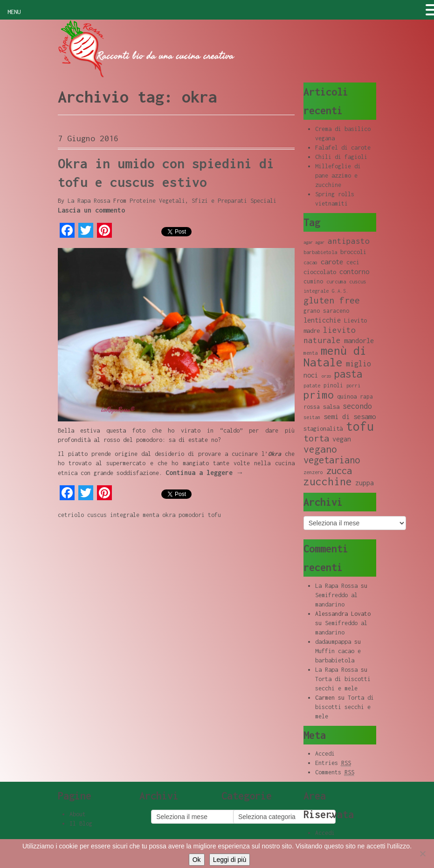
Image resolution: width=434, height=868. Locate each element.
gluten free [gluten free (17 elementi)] (332, 300)
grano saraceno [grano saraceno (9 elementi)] (326, 311)
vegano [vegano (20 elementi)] (320, 449)
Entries (333, 763)
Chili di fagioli (341, 157)
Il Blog (81, 823)
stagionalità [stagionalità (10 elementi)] (323, 428)
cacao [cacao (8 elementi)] (310, 262)
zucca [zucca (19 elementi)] (339, 471)
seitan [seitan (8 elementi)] (312, 417)
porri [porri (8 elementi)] (353, 386)
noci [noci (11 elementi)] (311, 375)
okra (169, 515)
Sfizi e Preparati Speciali (234, 201)
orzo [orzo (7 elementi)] (326, 376)
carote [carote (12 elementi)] (332, 262)
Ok (197, 860)
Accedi (325, 754)
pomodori (192, 515)
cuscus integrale (113, 515)
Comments (335, 772)
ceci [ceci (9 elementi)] (353, 262)
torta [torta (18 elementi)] (316, 438)
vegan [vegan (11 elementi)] (342, 439)
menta (151, 515)
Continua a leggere (205, 472)
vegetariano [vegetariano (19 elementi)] (332, 460)
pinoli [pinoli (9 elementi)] (333, 385)
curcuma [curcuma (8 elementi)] (336, 282)
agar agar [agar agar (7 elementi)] (314, 242)
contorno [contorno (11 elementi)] (354, 272)
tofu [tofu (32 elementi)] (360, 426)
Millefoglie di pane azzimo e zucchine (338, 176)
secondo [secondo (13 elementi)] (357, 406)
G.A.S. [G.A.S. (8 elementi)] (340, 291)
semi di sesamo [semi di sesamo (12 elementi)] (350, 416)
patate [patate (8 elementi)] (312, 386)
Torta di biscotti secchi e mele (344, 707)
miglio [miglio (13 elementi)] (358, 363)
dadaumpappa (333, 642)
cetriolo (71, 515)
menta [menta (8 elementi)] (310, 353)
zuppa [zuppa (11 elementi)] (365, 483)
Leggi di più (230, 860)
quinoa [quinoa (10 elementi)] (347, 396)
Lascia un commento (91, 210)
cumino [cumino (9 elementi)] (313, 281)
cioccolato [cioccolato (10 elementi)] (320, 272)
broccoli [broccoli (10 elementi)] (353, 252)
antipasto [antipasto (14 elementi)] (349, 241)
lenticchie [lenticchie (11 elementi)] (322, 320)
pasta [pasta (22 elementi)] (348, 374)
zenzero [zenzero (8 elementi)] (313, 472)
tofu (214, 515)
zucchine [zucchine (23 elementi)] (328, 481)
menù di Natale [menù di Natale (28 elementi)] (335, 356)
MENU (14, 12)
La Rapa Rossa (89, 201)
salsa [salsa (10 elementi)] (331, 406)
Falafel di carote (343, 148)
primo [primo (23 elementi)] (319, 395)
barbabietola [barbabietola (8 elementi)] (320, 252)
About (78, 814)
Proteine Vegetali (157, 201)
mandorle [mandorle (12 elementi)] (359, 340)
